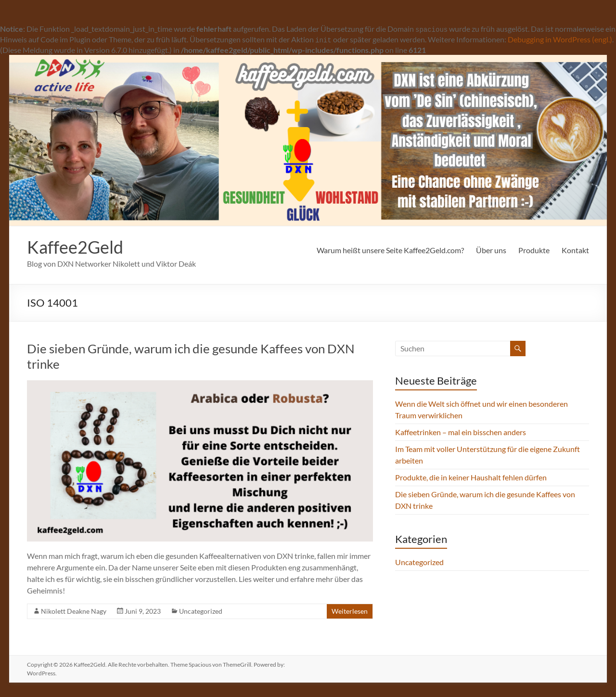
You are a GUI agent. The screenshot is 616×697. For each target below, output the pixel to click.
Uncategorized (201, 611)
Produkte (534, 250)
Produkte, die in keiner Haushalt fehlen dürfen (471, 477)
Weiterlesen (350, 611)
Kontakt (575, 250)
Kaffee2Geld (75, 247)
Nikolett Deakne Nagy (74, 611)
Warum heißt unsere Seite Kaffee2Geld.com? (390, 250)
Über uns (491, 250)
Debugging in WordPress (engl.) (560, 39)
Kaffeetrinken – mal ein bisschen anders (461, 432)
